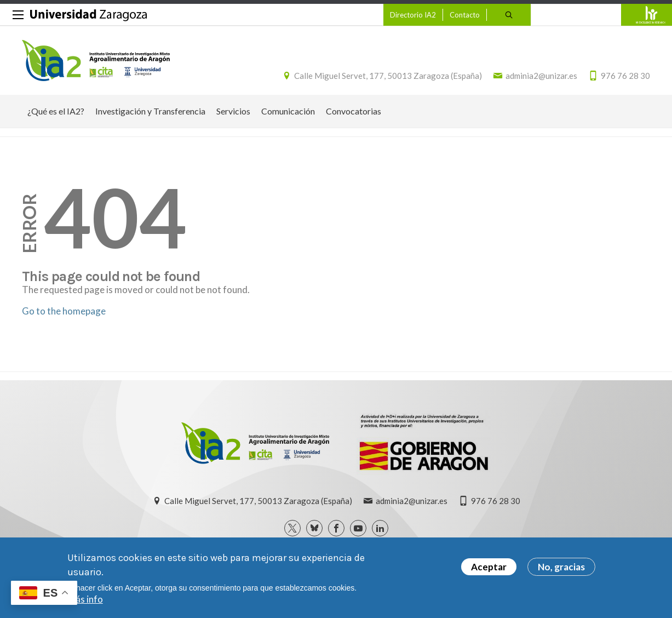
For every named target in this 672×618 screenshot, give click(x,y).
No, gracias (561, 569)
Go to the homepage (64, 311)
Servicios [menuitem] (233, 111)
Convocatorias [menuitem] (354, 111)
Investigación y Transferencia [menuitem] (150, 111)
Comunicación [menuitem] (288, 111)
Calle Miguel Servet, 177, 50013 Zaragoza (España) (388, 76)
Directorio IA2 (413, 15)
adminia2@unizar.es (541, 76)
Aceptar (489, 569)
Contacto (465, 15)
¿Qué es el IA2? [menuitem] (56, 111)
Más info (85, 601)
